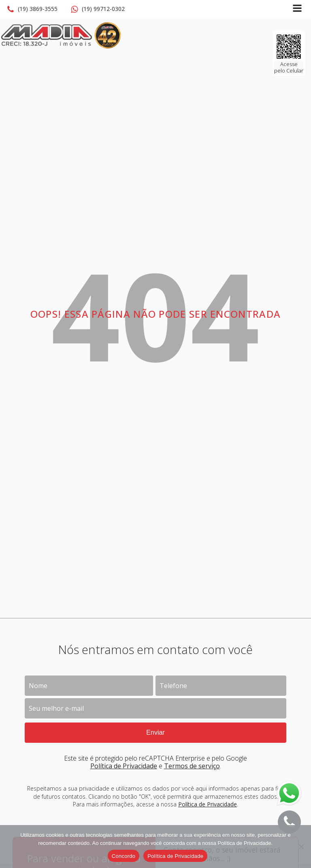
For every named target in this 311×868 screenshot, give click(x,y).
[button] (32, 9)
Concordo (124, 856)
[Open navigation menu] (297, 9)
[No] (301, 847)
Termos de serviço (192, 766)
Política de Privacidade (124, 766)
